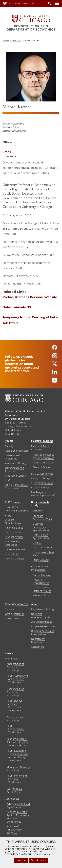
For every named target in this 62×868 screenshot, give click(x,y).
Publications (12, 619)
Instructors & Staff (43, 463)
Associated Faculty (16, 463)
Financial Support (15, 528)
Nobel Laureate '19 (17, 307)
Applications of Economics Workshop (15, 667)
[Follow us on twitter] (55, 365)
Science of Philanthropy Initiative (14, 830)
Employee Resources (43, 626)
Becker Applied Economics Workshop (15, 692)
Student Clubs (41, 595)
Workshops (11, 659)
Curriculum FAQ (42, 547)
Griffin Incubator (14, 614)
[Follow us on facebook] (55, 349)
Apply (8, 515)
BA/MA (37, 543)
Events (9, 653)
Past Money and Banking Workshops (18, 779)
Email (7, 152)
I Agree (21, 861)
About (35, 604)
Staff (8, 480)
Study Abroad (41, 560)
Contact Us (38, 647)
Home (6, 40)
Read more (38, 861)
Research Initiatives (17, 604)
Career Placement (15, 549)
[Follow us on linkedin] (55, 373)
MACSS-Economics (42, 474)
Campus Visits (13, 532)
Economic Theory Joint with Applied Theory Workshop (17, 742)
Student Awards (40, 488)
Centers (9, 609)
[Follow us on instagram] (55, 357)
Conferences (12, 799)
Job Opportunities (42, 622)
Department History (43, 609)
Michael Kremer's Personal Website (30, 297)
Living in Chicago (41, 478)
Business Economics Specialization (41, 527)
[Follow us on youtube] (55, 382)
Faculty (9, 446)
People (9, 441)
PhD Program (13, 502)
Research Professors (17, 451)
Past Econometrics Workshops (16, 729)
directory (16, 40)
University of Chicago (18, 419)
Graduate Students (16, 476)
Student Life (12, 554)
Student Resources (44, 467)
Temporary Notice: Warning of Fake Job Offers (30, 320)
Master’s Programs (42, 441)
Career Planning (42, 575)
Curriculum (38, 511)
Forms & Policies (15, 559)
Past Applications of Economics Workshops (18, 679)
